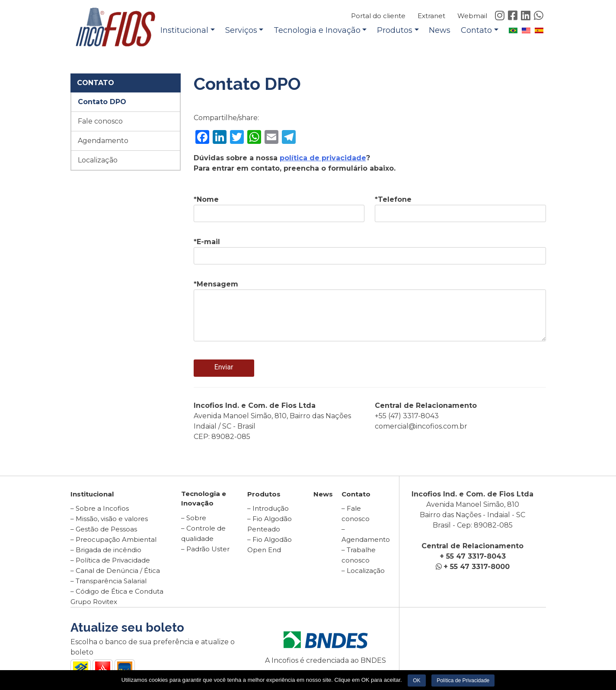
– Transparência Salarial (109, 581)
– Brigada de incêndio (106, 550)
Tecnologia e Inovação (317, 30)
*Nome (279, 207)
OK (417, 680)
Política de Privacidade (463, 680)
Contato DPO (102, 102)
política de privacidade (323, 158)
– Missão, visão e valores (109, 519)
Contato (476, 30)
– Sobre (194, 518)
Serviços (241, 30)
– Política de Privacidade (110, 560)
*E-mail (370, 249)
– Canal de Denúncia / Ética (115, 571)
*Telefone (460, 207)
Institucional (184, 30)
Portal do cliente (378, 16)
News (440, 30)
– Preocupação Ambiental (113, 539)
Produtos (395, 30)
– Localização (363, 571)
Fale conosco (100, 121)
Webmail (472, 16)
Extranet (431, 16)
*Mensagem (370, 312)
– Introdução (268, 508)
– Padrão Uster (205, 549)
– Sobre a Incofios (100, 508)
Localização (98, 160)
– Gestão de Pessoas (104, 529)
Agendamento (103, 141)
